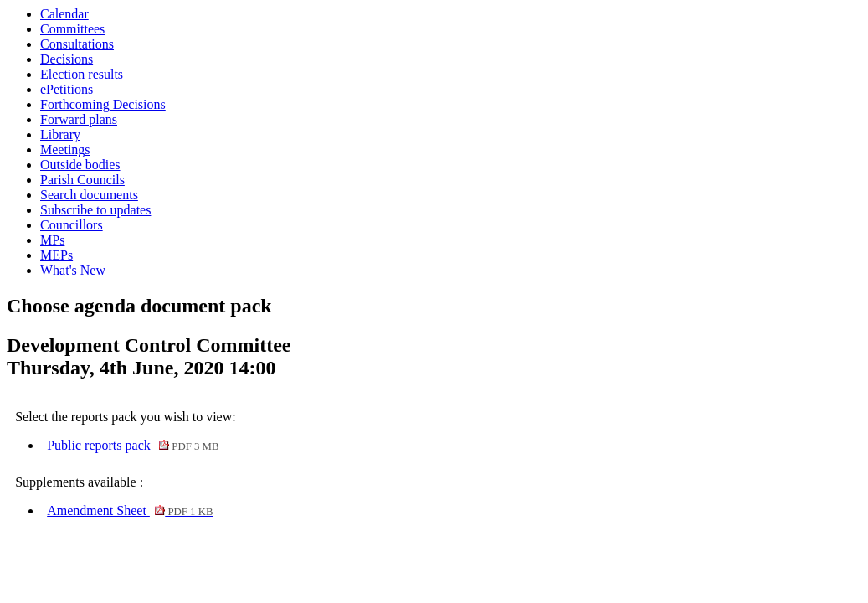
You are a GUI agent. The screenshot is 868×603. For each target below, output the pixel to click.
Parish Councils (82, 180)
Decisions (67, 59)
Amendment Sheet (130, 510)
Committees (72, 29)
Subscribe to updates (95, 210)
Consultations (77, 44)
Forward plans (79, 119)
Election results (82, 74)
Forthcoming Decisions (103, 104)
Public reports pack (133, 445)
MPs (52, 240)
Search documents (89, 195)
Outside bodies (80, 165)
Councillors (72, 225)
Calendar (64, 14)
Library (60, 134)
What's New (73, 270)
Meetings (65, 149)
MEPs (56, 255)
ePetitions (67, 89)
